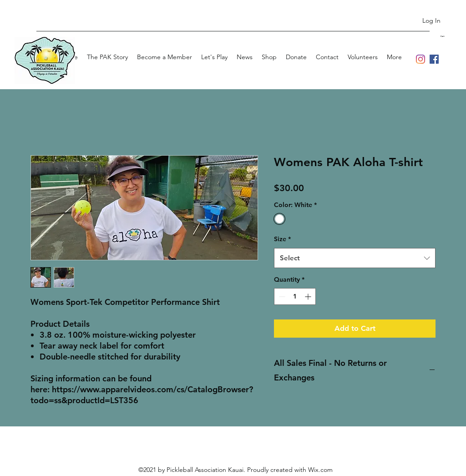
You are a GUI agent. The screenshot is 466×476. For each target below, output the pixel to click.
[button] (448, 36)
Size (282, 239)
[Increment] (309, 296)
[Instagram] (420, 59)
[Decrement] (281, 296)
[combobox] (355, 258)
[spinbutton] (295, 296)
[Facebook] (434, 59)
